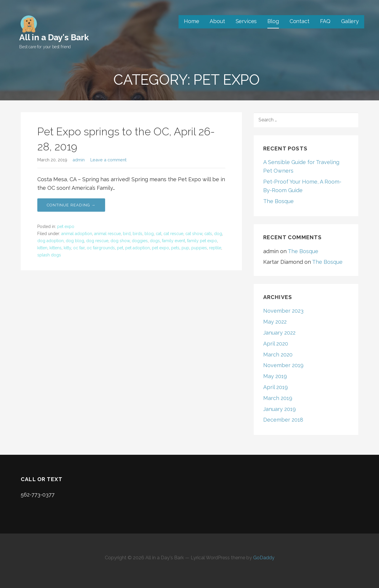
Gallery (350, 21)
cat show (194, 234)
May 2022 (275, 322)
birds (138, 234)
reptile (215, 248)
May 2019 (275, 376)
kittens (56, 248)
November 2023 (283, 311)
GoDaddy (264, 558)
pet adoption (138, 248)
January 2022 (279, 333)
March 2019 (278, 398)
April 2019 (276, 387)
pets (175, 248)
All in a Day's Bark (54, 37)
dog (218, 234)
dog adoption (50, 241)
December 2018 (283, 420)
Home (191, 21)
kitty (67, 248)
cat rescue (173, 234)
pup (185, 248)
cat (159, 234)
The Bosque (278, 201)
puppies (199, 248)
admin (79, 160)
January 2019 (280, 409)
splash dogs (49, 255)
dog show (120, 241)
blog (149, 234)
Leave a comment (108, 160)
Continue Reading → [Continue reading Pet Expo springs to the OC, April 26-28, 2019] (71, 205)
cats (208, 234)
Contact (299, 21)
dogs (155, 241)
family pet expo (202, 241)
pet (120, 248)
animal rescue (107, 234)
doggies (140, 241)
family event (174, 241)
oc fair (79, 248)
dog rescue (97, 241)
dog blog (75, 241)
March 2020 (278, 355)
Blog (273, 21)
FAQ (325, 21)
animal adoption (77, 234)
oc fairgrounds (101, 248)
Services (246, 21)
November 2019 (283, 365)
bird (127, 234)
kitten (42, 248)
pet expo (66, 226)
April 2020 (276, 344)
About (217, 21)
